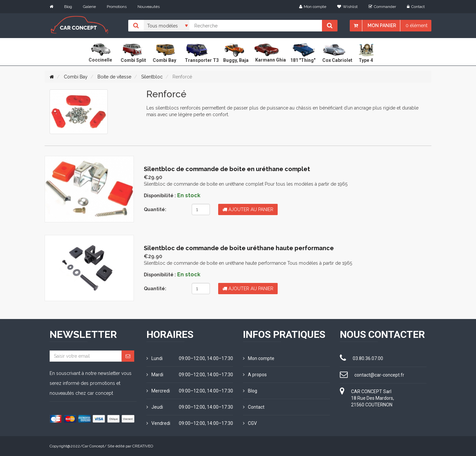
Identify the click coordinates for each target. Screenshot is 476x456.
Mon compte (313, 7)
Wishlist (347, 7)
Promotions (117, 7)
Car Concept (93, 446)
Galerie (89, 7)
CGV (250, 423)
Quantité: (155, 209)
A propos (255, 375)
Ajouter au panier (248, 209)
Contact (416, 7)
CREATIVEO (143, 446)
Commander (382, 7)
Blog (68, 7)
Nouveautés (149, 7)
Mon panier (382, 25)
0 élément (416, 25)
